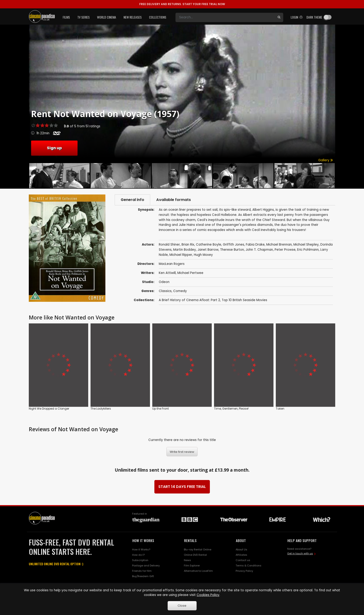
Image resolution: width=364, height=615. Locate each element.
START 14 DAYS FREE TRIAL (182, 487)
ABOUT (241, 540)
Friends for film (142, 571)
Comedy (180, 291)
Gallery (326, 160)
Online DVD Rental (195, 555)
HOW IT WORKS (143, 540)
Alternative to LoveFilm (198, 571)
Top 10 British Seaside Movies (244, 300)
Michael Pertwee (190, 273)
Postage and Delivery (146, 566)
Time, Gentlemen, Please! (231, 409)
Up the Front (161, 409)
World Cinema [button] (107, 17)
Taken (280, 409)
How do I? (138, 555)
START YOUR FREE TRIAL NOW (182, 4)
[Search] (225, 17)
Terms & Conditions (249, 566)
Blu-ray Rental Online (198, 549)
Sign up (54, 148)
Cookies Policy (208, 595)
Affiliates (241, 555)
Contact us (243, 560)
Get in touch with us (300, 553)
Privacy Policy (244, 571)
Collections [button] (158, 17)
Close (182, 606)
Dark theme (314, 17)
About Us (241, 549)
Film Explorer (192, 566)
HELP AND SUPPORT (302, 540)
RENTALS (190, 540)
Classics (165, 291)
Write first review (182, 452)
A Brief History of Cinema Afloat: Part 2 (189, 300)
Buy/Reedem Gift (143, 576)
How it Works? (141, 549)
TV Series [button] (83, 17)
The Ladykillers (101, 409)
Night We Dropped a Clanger (49, 409)
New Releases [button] (133, 17)
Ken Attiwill (167, 273)
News (187, 560)
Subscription (140, 560)
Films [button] (66, 17)
